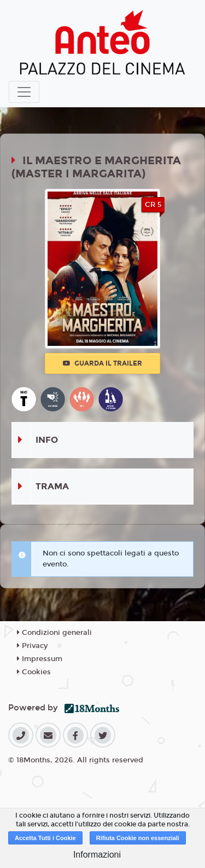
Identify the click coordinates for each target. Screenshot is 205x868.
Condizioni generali (54, 633)
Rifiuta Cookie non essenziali (138, 838)
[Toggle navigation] (24, 92)
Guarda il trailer (102, 363)
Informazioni (97, 855)
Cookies (34, 672)
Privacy (32, 646)
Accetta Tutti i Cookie (45, 838)
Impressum (40, 659)
